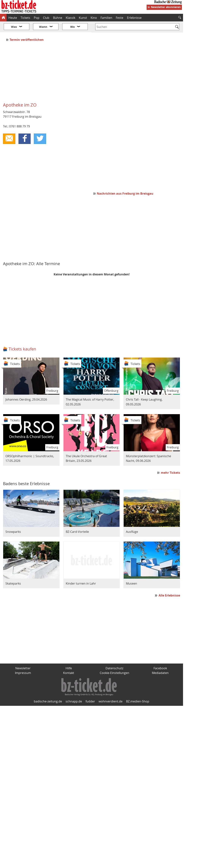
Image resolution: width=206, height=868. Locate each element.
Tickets (25, 18)
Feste (120, 18)
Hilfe (69, 657)
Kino (94, 18)
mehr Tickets (170, 462)
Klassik (71, 18)
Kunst (83, 18)
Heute (13, 18)
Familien (106, 18)
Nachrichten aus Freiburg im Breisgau (125, 182)
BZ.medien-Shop (138, 690)
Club (46, 18)
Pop (37, 18)
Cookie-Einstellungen (114, 662)
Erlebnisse (134, 18)
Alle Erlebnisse (169, 584)
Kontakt (69, 662)
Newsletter (23, 657)
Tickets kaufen (22, 338)
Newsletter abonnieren (166, 7)
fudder (90, 690)
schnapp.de (74, 690)
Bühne (58, 18)
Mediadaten (160, 662)
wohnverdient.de (111, 690)
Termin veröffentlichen (27, 28)
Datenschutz (114, 657)
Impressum (23, 662)
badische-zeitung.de (48, 690)
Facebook (160, 657)
